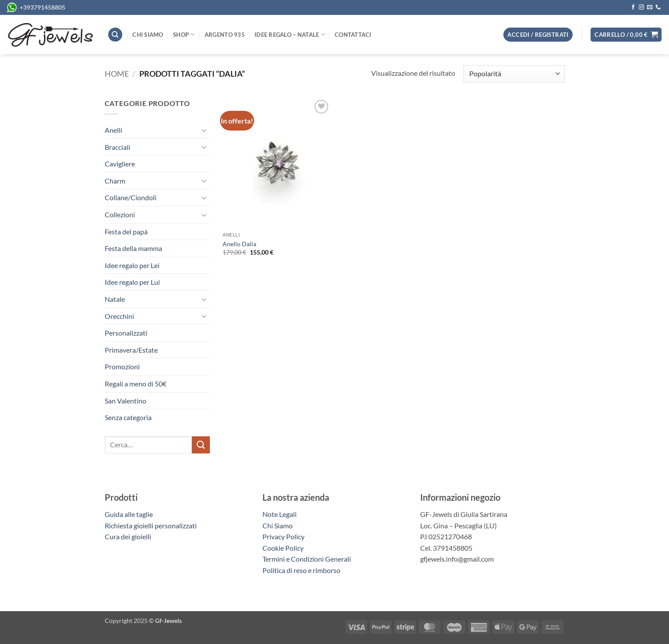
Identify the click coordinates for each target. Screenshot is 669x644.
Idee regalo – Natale (290, 34)
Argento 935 (225, 35)
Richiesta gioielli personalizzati (151, 525)
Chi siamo (148, 35)
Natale (115, 299)
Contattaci (353, 35)
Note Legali (280, 514)
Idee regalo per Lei (132, 265)
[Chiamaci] (658, 7)
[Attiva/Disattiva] (205, 130)
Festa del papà (126, 232)
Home (117, 74)
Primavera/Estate (131, 350)
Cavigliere (120, 164)
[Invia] (201, 445)
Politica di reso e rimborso (301, 570)
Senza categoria (128, 417)
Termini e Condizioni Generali (307, 559)
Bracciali (117, 147)
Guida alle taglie (130, 514)
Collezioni (120, 214)
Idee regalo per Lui (132, 282)
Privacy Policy (283, 536)
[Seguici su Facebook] (633, 7)
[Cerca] (115, 35)
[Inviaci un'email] (650, 7)
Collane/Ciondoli (131, 197)
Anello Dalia (239, 244)
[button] (626, 35)
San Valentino (126, 401)
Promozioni (122, 366)
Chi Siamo (278, 525)
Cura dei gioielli (128, 536)
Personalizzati (126, 333)
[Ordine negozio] (514, 74)
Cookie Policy (283, 548)
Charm (115, 181)
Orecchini (119, 316)
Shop (184, 34)
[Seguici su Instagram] (641, 7)
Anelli (113, 130)
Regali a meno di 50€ (136, 384)
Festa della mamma (133, 248)
